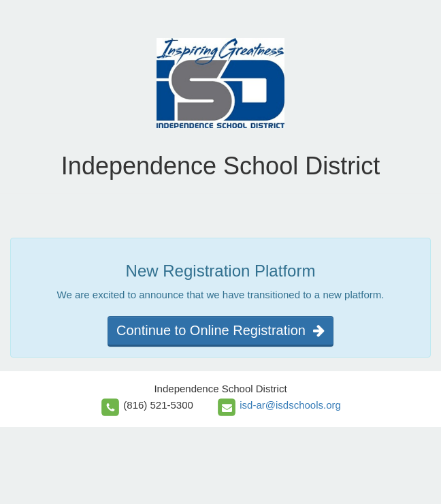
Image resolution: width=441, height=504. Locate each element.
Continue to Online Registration (220, 330)
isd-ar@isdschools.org (290, 405)
